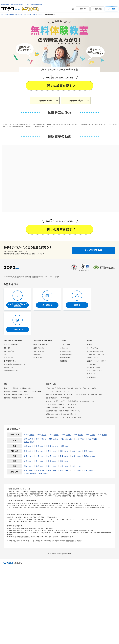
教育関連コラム (8, 367)
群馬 (51, 439)
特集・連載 (7, 348)
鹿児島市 (33, 473)
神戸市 (67, 456)
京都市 (42, 456)
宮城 (63, 435)
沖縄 (40, 473)
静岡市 (42, 446)
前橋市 (56, 439)
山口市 (79, 466)
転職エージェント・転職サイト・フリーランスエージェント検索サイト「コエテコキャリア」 (74, 395)
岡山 (50, 466)
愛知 (50, 446)
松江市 (42, 466)
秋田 (75, 435)
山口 (74, 466)
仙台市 (68, 435)
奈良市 (79, 456)
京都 (38, 456)
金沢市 (54, 451)
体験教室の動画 (76, 100)
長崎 (50, 470)
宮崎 (86, 470)
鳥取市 (30, 466)
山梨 (74, 451)
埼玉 (63, 439)
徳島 (25, 461)
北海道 (26, 435)
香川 (38, 461)
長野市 (91, 451)
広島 (62, 466)
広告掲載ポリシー (92, 377)
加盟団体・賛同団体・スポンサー (97, 361)
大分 (74, 470)
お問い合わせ (64, 348)
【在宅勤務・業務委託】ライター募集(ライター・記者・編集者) (23, 391)
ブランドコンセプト (93, 364)
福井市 (67, 451)
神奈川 (26, 442)
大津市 (30, 456)
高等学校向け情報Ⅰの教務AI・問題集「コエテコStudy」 (63, 411)
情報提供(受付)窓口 (66, 358)
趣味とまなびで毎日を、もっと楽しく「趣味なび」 (62, 414)
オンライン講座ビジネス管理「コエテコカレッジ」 (62, 404)
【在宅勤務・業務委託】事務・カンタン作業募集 (18, 398)
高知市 (67, 461)
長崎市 (54, 470)
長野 (86, 451)
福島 (99, 435)
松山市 (54, 461)
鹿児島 (26, 473)
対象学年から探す (39, 348)
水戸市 (30, 439)
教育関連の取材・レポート (12, 371)
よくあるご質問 (65, 345)
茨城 (25, 439)
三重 (63, 446)
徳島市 (30, 461)
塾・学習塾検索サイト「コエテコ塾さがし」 (60, 398)
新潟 (25, 451)
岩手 (51, 435)
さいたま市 (69, 439)
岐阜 (25, 446)
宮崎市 (91, 470)
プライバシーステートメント (96, 354)
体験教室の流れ (45, 100)
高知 (62, 461)
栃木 (38, 439)
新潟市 (30, 451)
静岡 (38, 446)
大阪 (50, 456)
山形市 (92, 435)
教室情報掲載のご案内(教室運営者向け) (12, 5)
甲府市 (79, 451)
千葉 (78, 439)
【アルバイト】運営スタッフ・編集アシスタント (18, 388)
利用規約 (90, 345)
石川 (50, 451)
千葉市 (82, 439)
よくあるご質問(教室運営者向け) (33, 5)
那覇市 (45, 473)
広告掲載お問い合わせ (67, 354)
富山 (38, 451)
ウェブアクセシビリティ (94, 371)
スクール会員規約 (92, 348)
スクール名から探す (40, 351)
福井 (62, 451)
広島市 (67, 466)
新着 (5, 354)
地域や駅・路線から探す (41, 345)
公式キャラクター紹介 (94, 367)
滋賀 (25, 456)
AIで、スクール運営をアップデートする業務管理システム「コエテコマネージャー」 (72, 401)
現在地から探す (38, 358)
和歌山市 (93, 456)
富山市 (42, 451)
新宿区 (95, 439)
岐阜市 (30, 446)
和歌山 (87, 456)
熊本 (62, 470)
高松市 (42, 461)
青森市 (44, 435)
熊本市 (67, 470)
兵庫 (62, 456)
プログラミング (8, 358)
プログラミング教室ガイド (12, 345)
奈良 (74, 456)
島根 (38, 466)
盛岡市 (56, 435)
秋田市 (80, 435)
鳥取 (25, 466)
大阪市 (54, 456)
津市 (67, 446)
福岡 (25, 470)
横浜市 (32, 442)
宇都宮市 (43, 439)
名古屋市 (55, 446)
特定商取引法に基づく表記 (95, 351)
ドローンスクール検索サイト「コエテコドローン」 (62, 391)
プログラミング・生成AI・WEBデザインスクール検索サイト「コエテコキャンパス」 (72, 388)
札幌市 (32, 435)
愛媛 (50, 461)
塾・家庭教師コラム (10, 361)
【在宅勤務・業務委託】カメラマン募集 (16, 395)
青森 (39, 435)
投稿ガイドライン (92, 358)
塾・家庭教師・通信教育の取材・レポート (16, 364)
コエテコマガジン (9, 351)
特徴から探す (38, 354)
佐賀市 (42, 470)
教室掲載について (66, 351)
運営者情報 (64, 361)
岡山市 (54, 466)
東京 (90, 439)
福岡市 (30, 470)
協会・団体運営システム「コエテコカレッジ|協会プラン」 (64, 417)
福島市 (104, 435)
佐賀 (38, 470)
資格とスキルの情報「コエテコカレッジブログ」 (61, 407)
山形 (87, 435)
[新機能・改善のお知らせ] (73, 9)
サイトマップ (91, 374)
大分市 (79, 470)
